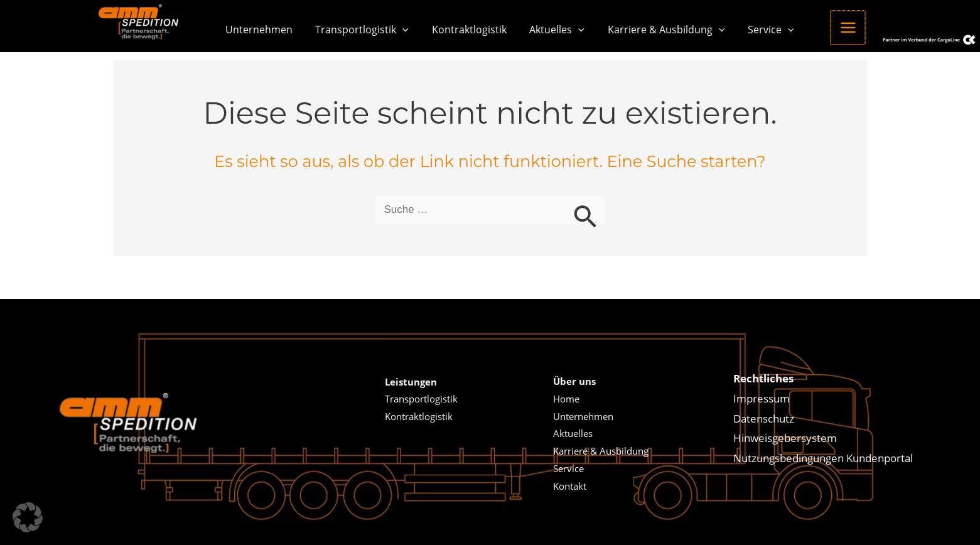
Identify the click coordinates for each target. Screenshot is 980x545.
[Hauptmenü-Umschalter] (831, 28)
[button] (399, 30)
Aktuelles (547, 30)
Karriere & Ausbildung (653, 30)
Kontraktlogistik (462, 30)
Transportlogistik (358, 30)
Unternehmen (258, 30)
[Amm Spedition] (142, 22)
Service (755, 30)
